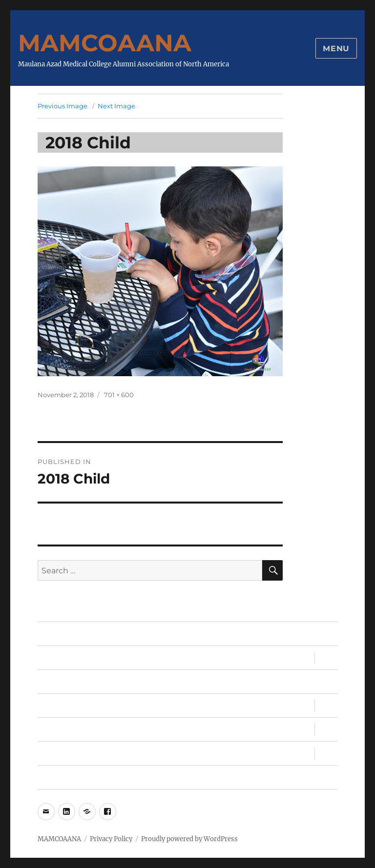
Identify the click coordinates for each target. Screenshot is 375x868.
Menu (336, 49)
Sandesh (55, 658)
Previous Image (62, 106)
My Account (61, 777)
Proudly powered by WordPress (189, 839)
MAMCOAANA (105, 43)
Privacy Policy (111, 839)
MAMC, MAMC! (66, 730)
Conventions (63, 706)
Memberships (65, 682)
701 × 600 (119, 395)
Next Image (116, 106)
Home (50, 634)
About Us (56, 754)
